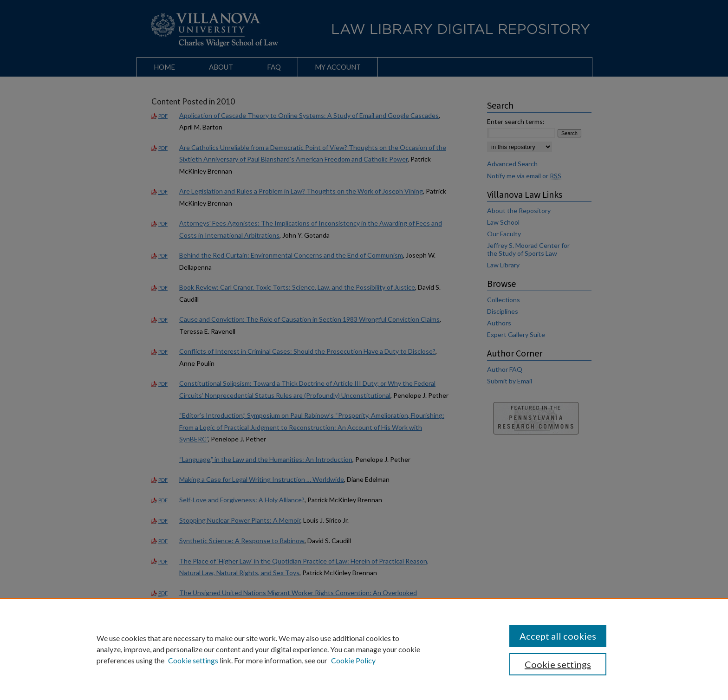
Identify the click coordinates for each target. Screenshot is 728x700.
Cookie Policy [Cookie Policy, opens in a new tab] (353, 660)
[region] (364, 649)
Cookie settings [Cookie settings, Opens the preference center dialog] (558, 664)
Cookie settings (193, 660)
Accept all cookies (558, 636)
